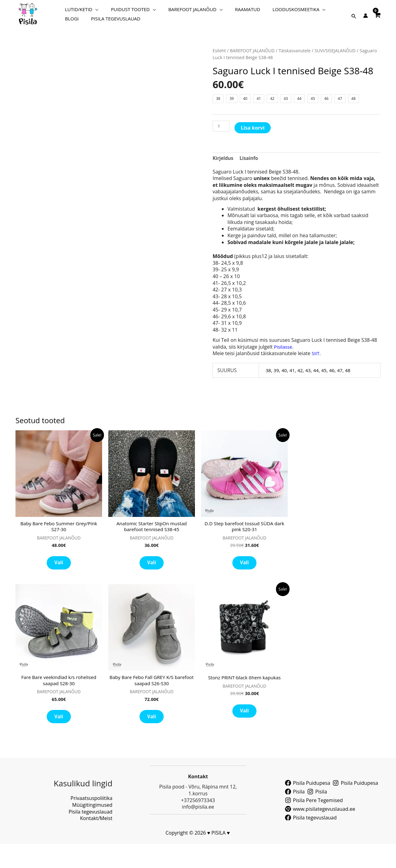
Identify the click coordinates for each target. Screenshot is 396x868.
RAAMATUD (226, 11)
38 (269, 387)
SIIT (316, 370)
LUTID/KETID (75, 11)
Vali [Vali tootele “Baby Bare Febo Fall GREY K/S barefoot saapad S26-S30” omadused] (152, 739)
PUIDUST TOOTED (121, 11)
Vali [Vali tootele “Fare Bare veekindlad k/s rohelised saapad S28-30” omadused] (59, 739)
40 (285, 387)
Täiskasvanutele (256, 67)
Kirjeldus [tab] (224, 174)
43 (310, 387)
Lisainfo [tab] (250, 174)
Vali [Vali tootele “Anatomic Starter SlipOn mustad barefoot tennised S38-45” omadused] (152, 582)
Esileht (220, 60)
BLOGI (311, 11)
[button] (354, 21)
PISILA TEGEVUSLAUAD (86, 26)
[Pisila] (295, 816)
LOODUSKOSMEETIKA (268, 11)
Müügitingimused (92, 829)
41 (293, 387)
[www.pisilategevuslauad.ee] (320, 833)
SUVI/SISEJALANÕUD (299, 67)
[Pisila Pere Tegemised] (314, 824)
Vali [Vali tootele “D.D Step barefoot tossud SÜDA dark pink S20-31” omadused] (244, 582)
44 (318, 387)
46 (334, 387)
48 (351, 387)
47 (342, 387)
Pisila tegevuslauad (91, 836)
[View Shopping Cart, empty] (377, 19)
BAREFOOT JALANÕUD (177, 11)
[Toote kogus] (222, 142)
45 (326, 387)
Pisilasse (284, 363)
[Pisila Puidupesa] (308, 807)
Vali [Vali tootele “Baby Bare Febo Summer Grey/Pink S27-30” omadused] (59, 582)
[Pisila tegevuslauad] (311, 842)
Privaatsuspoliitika (91, 823)
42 (301, 387)
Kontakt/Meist (96, 842)
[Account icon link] (366, 21)
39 (277, 387)
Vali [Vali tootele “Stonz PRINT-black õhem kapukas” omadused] (244, 733)
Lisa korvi (254, 144)
